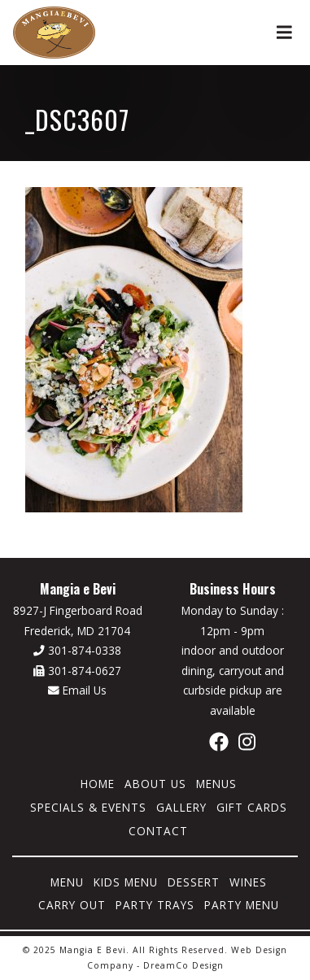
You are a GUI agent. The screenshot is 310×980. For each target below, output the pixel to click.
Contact (158, 831)
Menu (67, 882)
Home (98, 784)
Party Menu (242, 905)
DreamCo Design (183, 965)
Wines (248, 882)
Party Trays (155, 905)
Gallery (181, 807)
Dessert (194, 882)
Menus (216, 784)
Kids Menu (126, 882)
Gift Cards (252, 807)
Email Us (77, 690)
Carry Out (72, 905)
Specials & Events (88, 807)
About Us (155, 784)
